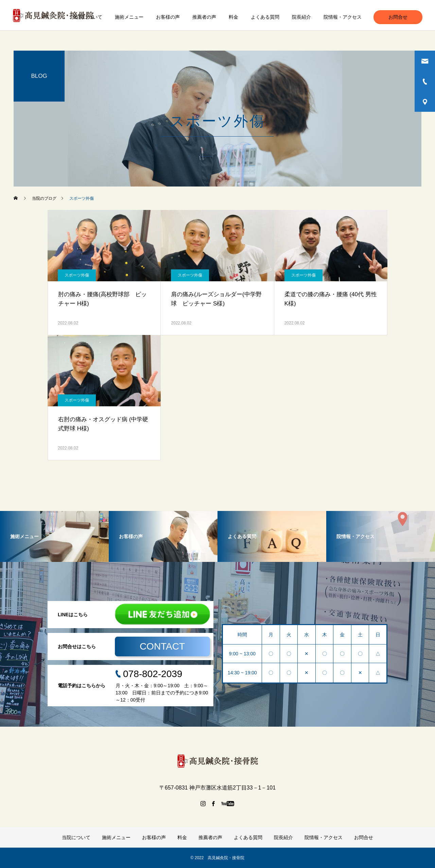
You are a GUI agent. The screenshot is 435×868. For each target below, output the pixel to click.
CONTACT (162, 646)
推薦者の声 (204, 17)
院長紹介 (301, 17)
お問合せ (398, 17)
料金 (233, 17)
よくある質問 (265, 17)
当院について (88, 17)
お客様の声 (168, 17)
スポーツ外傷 (77, 275)
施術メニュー (129, 17)
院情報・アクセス (343, 17)
